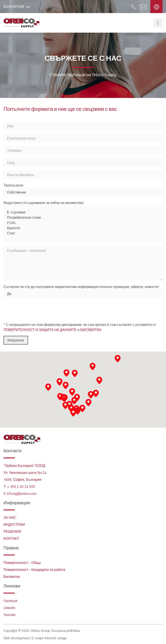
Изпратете (16, 340)
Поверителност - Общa (22, 563)
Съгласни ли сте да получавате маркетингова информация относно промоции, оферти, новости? (81, 287)
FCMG (83, 223)
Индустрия (44, 203)
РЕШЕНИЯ (12, 531)
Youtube (10, 615)
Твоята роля (13, 185)
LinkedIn (9, 608)
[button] (78, 411)
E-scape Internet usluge (49, 638)
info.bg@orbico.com (22, 493)
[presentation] (37, 310)
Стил (83, 233)
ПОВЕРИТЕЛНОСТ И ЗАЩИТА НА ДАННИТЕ (40, 330)
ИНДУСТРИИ (14, 525)
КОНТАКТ (11, 538)
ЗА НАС (10, 518)
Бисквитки (12, 577)
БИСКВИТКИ (91, 330)
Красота (83, 228)
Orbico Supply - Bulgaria (21, 23)
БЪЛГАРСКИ (17, 7)
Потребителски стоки (83, 217)
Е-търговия (83, 212)
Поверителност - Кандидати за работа (34, 570)
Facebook (10, 601)
